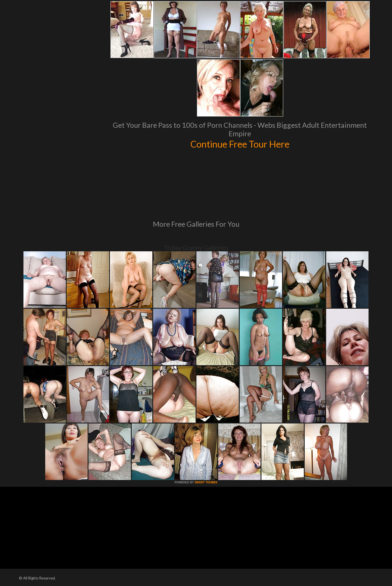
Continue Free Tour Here (240, 144)
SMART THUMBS (206, 482)
